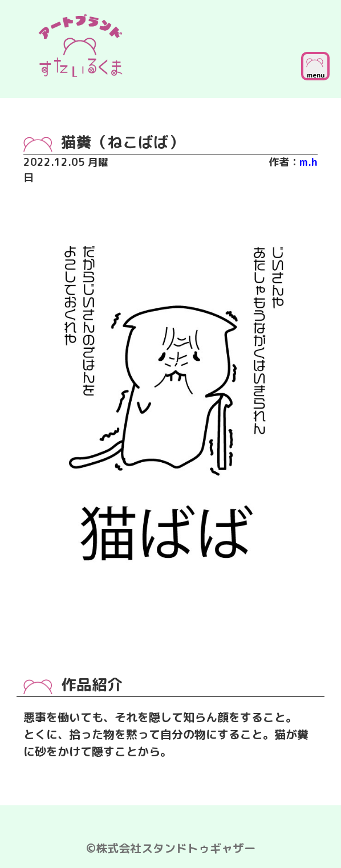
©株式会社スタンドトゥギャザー (171, 848)
